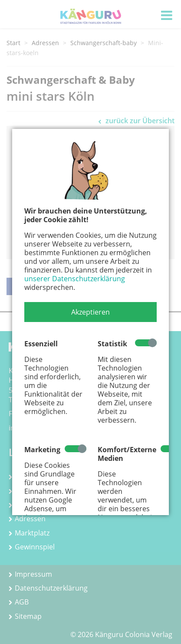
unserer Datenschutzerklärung (75, 279)
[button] (90, 312)
